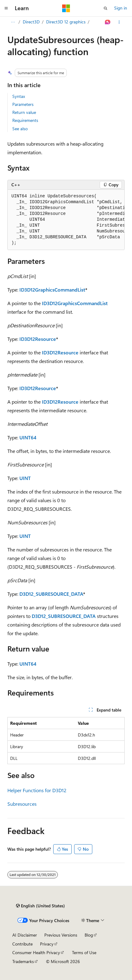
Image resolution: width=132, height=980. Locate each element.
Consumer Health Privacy (36, 952)
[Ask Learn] (108, 22)
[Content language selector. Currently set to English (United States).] (40, 906)
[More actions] (119, 22)
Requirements (25, 120)
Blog (89, 935)
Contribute (22, 944)
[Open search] (106, 8)
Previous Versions (61, 935)
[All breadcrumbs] (13, 22)
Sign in (121, 8)
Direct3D (31, 22)
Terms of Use (84, 952)
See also (20, 129)
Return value (24, 112)
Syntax (19, 96)
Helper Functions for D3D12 (37, 790)
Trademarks (23, 961)
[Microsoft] (66, 8)
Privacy (47, 944)
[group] (66, 220)
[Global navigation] (6, 8)
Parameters (23, 104)
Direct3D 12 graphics (66, 22)
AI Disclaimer (25, 935)
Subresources (22, 804)
